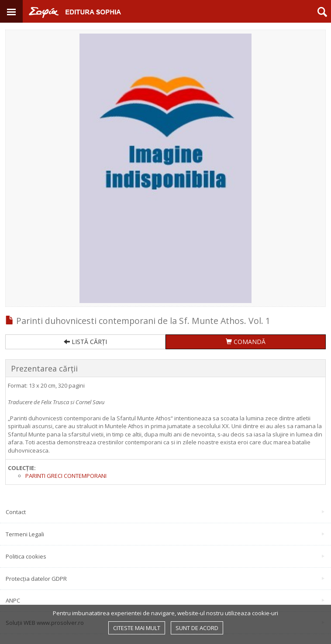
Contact (165, 512)
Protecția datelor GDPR (165, 579)
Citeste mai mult (137, 628)
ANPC (165, 600)
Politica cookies (165, 556)
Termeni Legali (165, 534)
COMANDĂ (246, 342)
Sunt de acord (197, 628)
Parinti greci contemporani (66, 476)
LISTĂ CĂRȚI (85, 342)
